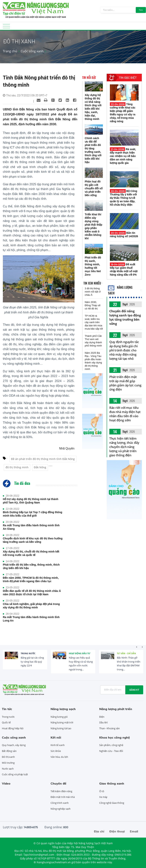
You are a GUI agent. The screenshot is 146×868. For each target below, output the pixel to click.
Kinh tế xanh (58, 745)
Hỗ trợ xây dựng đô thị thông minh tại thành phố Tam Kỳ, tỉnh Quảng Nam (31, 501)
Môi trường (8, 763)
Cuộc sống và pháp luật (15, 774)
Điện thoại (117, 831)
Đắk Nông (40, 467)
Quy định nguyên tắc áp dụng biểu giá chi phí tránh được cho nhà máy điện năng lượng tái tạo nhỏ (124, 350)
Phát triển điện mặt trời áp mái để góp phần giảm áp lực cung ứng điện (125, 383)
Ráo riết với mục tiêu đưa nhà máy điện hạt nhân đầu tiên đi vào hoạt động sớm (125, 414)
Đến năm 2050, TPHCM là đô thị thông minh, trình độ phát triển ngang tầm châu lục (31, 579)
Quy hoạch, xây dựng (14, 745)
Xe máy (103, 797)
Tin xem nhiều (92, 283)
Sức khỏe (56, 751)
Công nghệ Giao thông (112, 803)
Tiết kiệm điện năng (61, 791)
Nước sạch (8, 769)
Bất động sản (9, 751)
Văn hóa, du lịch (59, 757)
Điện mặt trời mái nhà (63, 797)
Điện (102, 717)
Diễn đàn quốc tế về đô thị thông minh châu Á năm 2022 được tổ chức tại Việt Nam (32, 593)
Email (134, 831)
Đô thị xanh (8, 757)
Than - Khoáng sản (109, 728)
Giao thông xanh (112, 783)
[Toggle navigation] (6, 27)
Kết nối (56, 737)
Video (6, 783)
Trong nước (28, 653)
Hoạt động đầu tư (80, 653)
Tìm (141, 10)
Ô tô (102, 791)
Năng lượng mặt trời (62, 722)
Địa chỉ (99, 831)
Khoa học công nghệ (115, 737)
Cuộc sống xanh (32, 51)
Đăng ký (134, 690)
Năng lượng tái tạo (61, 728)
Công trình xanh (60, 803)
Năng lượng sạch (63, 709)
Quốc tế (6, 722)
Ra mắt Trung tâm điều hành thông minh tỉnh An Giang (31, 527)
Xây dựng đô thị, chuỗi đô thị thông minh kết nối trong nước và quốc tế (31, 553)
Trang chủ (10, 51)
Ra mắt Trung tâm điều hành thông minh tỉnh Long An (31, 619)
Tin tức (7, 709)
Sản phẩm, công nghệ (111, 745)
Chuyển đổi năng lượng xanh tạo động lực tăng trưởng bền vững (125, 317)
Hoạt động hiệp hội (13, 728)
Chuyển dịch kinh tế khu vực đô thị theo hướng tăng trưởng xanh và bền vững (33, 540)
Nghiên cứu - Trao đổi (111, 751)
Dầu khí (103, 722)
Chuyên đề (58, 783)
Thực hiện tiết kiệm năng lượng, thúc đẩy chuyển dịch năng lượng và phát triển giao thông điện (124, 447)
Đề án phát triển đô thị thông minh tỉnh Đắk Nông (43, 459)
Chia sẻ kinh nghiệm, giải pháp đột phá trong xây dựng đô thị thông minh (31, 606)
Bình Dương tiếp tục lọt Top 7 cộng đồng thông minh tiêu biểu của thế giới (33, 514)
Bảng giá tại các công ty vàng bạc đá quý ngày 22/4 (32, 662)
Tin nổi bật (89, 78)
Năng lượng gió (59, 717)
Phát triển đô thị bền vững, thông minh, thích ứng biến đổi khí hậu (31, 566)
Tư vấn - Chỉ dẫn (126, 653)
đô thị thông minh (17, 467)
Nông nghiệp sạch (61, 809)
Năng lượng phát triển (116, 709)
